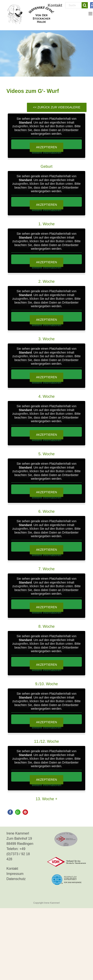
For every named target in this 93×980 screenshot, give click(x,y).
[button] (10, 812)
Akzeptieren (46, 147)
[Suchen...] (74, 5)
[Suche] (85, 5)
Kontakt (12, 869)
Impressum (15, 874)
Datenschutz (16, 879)
